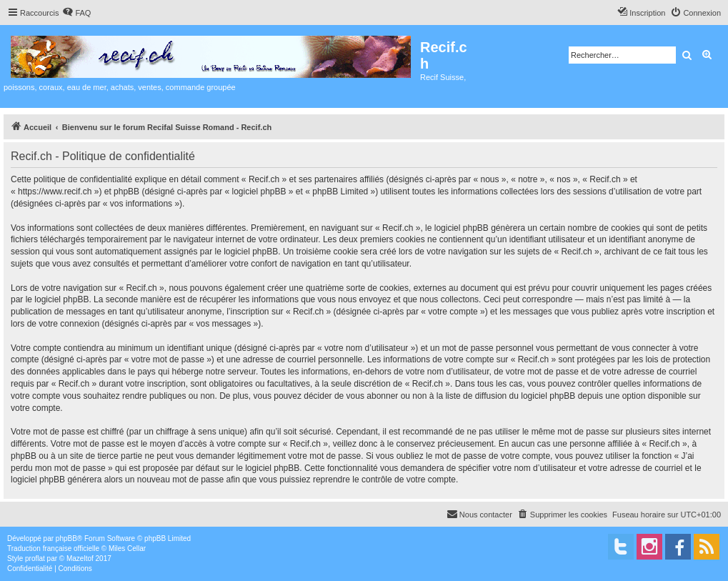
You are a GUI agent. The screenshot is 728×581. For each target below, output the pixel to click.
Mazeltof (80, 558)
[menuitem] (76, 13)
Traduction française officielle (53, 548)
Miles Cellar (127, 548)
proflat (35, 558)
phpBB (66, 538)
